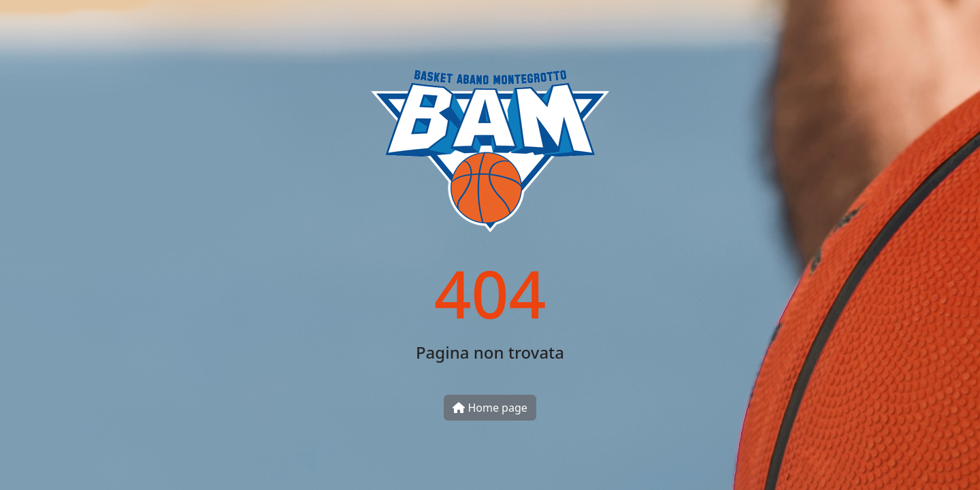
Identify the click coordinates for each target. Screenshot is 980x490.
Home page (490, 408)
